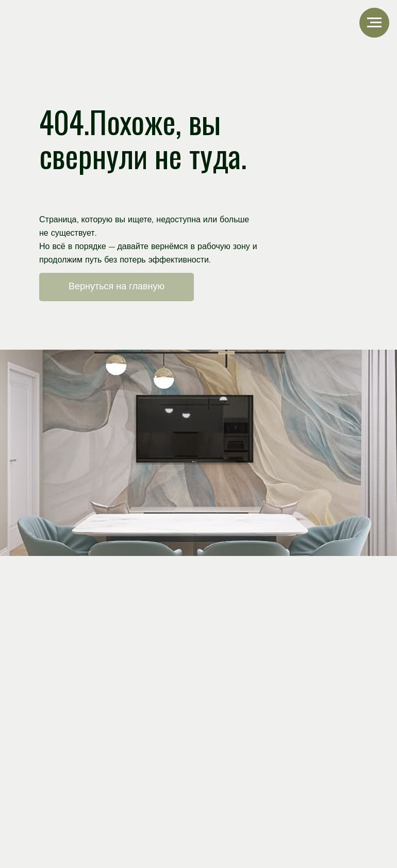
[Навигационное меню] (374, 23)
